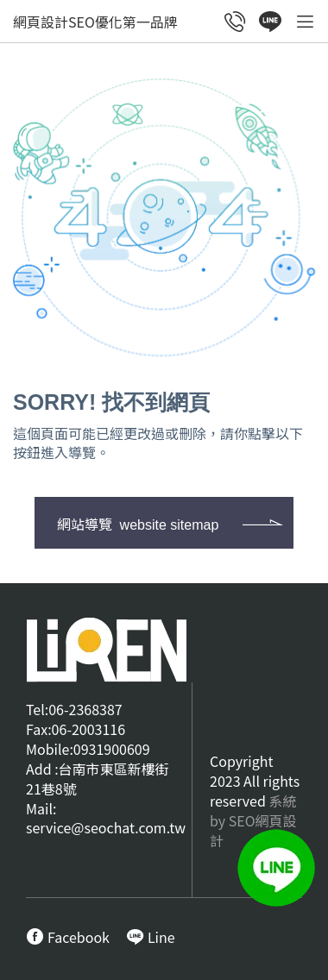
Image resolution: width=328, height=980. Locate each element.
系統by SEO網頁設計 (253, 820)
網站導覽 (138, 524)
